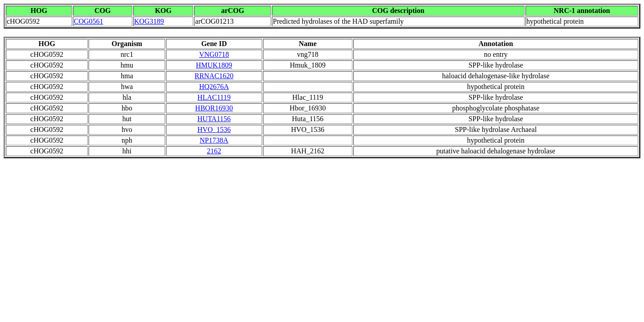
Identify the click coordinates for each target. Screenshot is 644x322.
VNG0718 (214, 54)
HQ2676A (214, 87)
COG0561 (89, 21)
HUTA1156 (214, 119)
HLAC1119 (214, 97)
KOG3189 (149, 21)
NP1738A (214, 140)
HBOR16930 (214, 108)
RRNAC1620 (214, 76)
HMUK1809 (214, 65)
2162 (214, 151)
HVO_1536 (214, 129)
